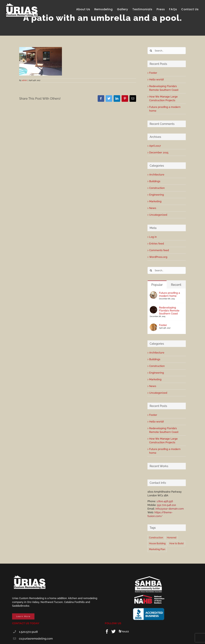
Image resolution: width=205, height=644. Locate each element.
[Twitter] (113, 631)
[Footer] (153, 325)
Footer (153, 73)
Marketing (155, 201)
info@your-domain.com (170, 509)
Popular (157, 285)
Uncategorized (158, 215)
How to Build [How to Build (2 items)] (176, 543)
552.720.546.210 (166, 505)
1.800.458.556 (165, 501)
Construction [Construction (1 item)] (156, 538)
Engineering (157, 195)
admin (24, 80)
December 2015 (159, 152)
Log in (153, 237)
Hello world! (157, 79)
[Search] (151, 51)
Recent (176, 285)
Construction (157, 188)
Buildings (155, 181)
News (153, 208)
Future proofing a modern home (169, 294)
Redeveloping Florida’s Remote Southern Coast (169, 311)
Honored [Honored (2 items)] (172, 538)
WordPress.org (158, 257)
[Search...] (167, 51)
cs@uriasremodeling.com (36, 639)
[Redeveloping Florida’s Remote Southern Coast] (153, 308)
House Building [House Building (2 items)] (157, 543)
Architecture (157, 175)
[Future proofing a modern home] (153, 293)
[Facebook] (107, 631)
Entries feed (157, 244)
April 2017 (155, 146)
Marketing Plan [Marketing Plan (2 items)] (157, 549)
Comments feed (159, 250)
